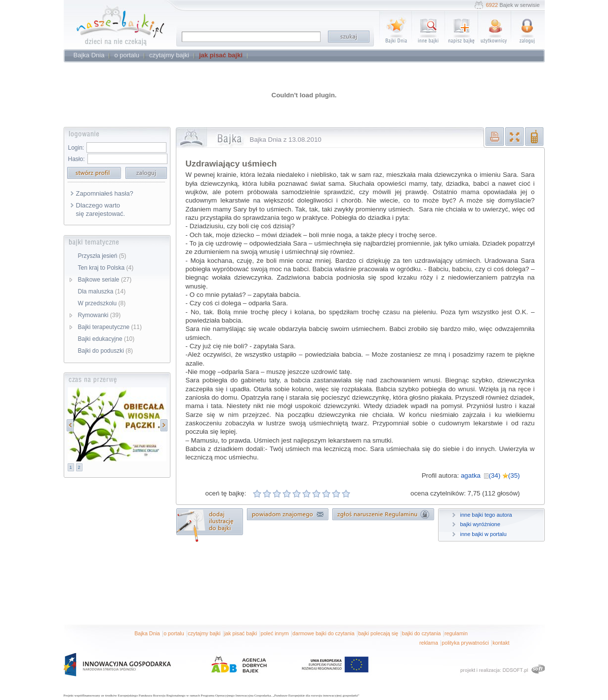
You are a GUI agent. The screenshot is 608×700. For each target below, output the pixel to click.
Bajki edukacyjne (106, 339)
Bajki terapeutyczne (110, 327)
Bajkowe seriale (105, 280)
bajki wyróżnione (480, 524)
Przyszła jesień (102, 256)
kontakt (501, 643)
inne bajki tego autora (486, 515)
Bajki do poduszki (105, 351)
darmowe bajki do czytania (324, 633)
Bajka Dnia (147, 633)
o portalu (174, 633)
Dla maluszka (102, 291)
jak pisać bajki (241, 633)
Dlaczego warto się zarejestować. (101, 209)
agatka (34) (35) (490, 475)
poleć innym (275, 633)
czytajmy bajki (204, 633)
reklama (429, 643)
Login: (76, 148)
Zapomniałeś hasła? (105, 193)
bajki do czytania (422, 633)
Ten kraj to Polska (106, 268)
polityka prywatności (465, 643)
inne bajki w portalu (484, 534)
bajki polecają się (378, 633)
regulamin (456, 633)
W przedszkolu (102, 303)
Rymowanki (100, 315)
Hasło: (77, 159)
